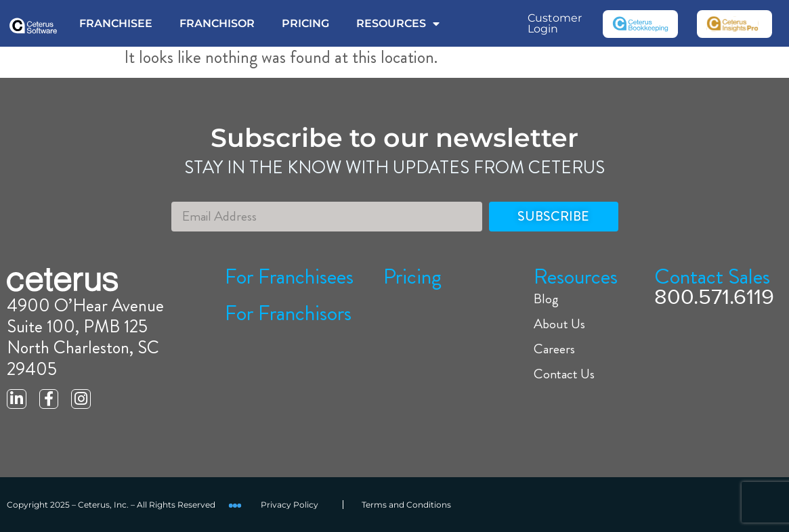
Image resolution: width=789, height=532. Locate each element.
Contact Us (564, 374)
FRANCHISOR (217, 23)
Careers (554, 349)
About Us (559, 324)
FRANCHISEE (116, 23)
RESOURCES (398, 24)
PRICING (305, 23)
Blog (546, 299)
